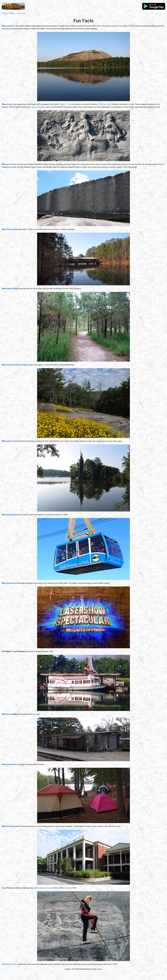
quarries (9, 164)
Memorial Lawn (45, 888)
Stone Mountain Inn (14, 826)
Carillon (9, 441)
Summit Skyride (12, 515)
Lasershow (10, 583)
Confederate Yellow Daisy (16, 365)
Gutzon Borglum (38, 107)
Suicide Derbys (12, 964)
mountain (9, 26)
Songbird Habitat (12, 289)
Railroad (9, 714)
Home (4, 13)
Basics (12, 13)
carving (9, 104)
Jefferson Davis (105, 104)
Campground (11, 764)
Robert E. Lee (65, 104)
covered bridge (12, 229)
